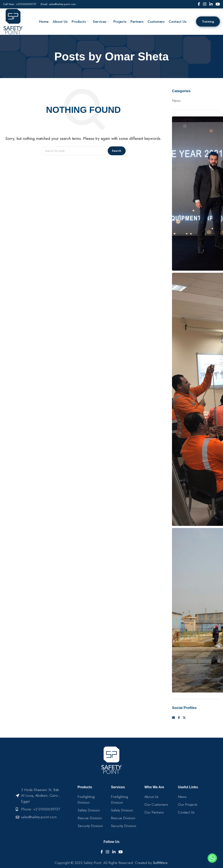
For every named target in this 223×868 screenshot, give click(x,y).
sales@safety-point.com (62, 4)
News (176, 101)
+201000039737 (26, 4)
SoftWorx (160, 863)
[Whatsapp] (212, 858)
